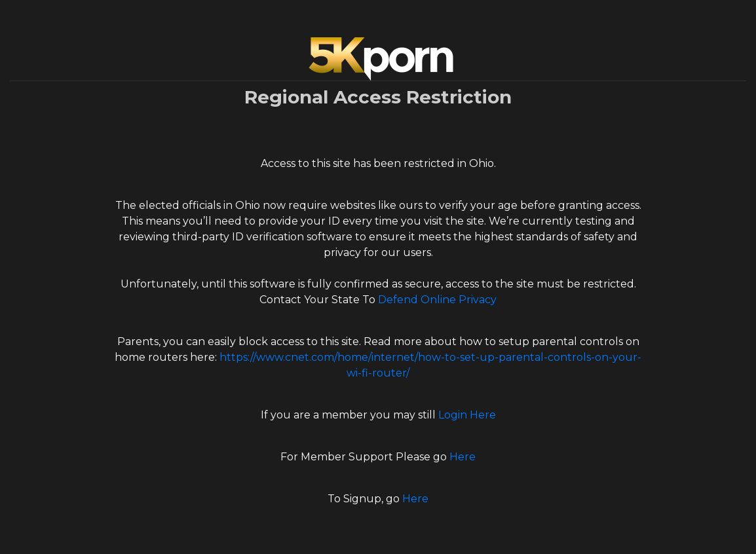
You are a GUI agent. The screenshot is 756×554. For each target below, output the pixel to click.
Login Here (467, 415)
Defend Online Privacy (437, 300)
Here (463, 457)
